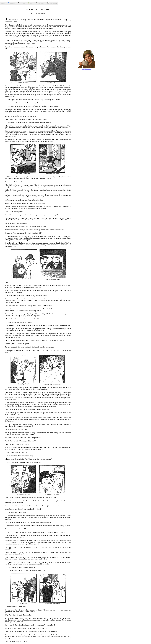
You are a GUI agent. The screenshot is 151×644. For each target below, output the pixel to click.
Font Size (21, 3)
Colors (30, 3)
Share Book (40, 3)
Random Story (52, 3)
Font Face (11, 3)
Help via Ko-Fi (87, 68)
